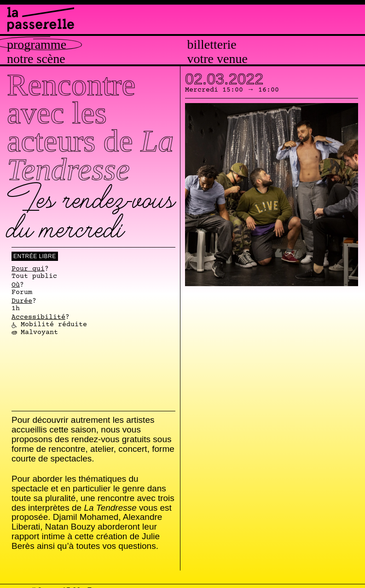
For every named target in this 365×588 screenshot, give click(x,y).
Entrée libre (35, 256)
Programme (37, 45)
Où (16, 285)
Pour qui (28, 269)
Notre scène (36, 59)
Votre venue (217, 59)
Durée (22, 301)
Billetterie (212, 45)
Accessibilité (38, 317)
